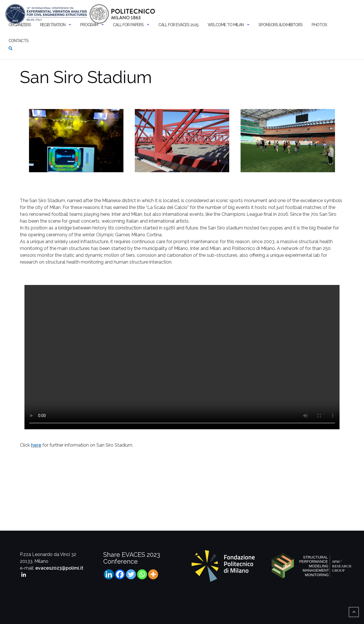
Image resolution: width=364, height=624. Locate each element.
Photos (319, 25)
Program (89, 25)
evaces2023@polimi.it (59, 568)
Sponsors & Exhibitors (281, 25)
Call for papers (128, 25)
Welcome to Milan (226, 25)
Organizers (20, 25)
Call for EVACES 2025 (178, 25)
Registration (53, 25)
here (36, 445)
